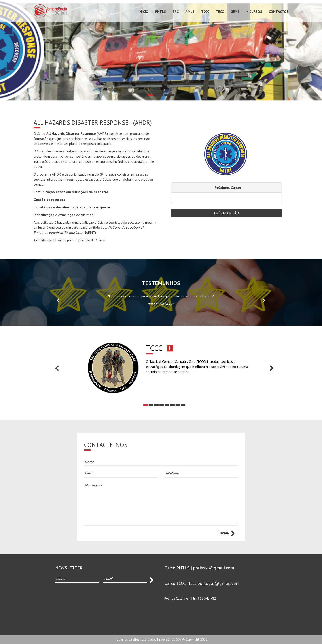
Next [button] (264, 300)
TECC (220, 11)
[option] (161, 50)
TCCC (205, 11)
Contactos (279, 11)
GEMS (235, 11)
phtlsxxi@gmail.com (214, 568)
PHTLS (160, 11)
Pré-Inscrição (227, 213)
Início (143, 11)
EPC (176, 11)
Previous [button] (58, 300)
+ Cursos (254, 11)
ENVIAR (227, 533)
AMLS (190, 11)
